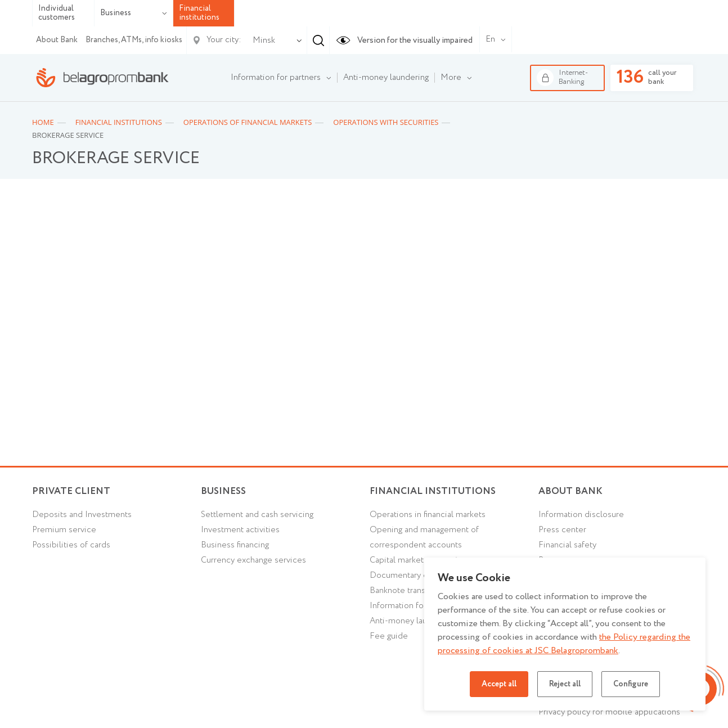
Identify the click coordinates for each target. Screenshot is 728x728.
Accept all (499, 684)
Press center (562, 530)
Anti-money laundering (412, 621)
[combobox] (262, 41)
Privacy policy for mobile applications (609, 712)
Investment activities (240, 530)
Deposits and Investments (82, 515)
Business (134, 13)
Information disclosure (581, 515)
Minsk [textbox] (264, 41)
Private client (71, 491)
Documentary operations (417, 576)
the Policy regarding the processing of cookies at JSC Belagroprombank (564, 644)
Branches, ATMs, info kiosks (134, 40)
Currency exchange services (253, 560)
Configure (631, 684)
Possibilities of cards (71, 545)
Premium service (64, 530)
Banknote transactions (411, 591)
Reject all (565, 684)
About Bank (57, 40)
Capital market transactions (420, 560)
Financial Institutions (433, 491)
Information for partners (415, 606)
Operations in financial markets (428, 515)
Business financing (235, 545)
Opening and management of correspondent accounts (424, 538)
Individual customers (57, 13)
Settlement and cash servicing (257, 515)
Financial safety (567, 545)
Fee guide (389, 636)
